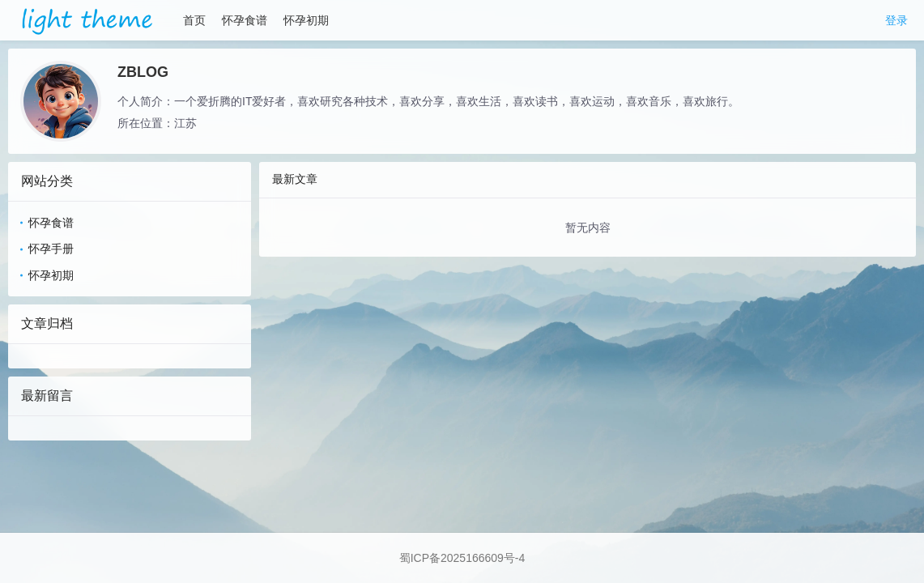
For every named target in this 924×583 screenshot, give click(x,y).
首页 (194, 20)
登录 (896, 20)
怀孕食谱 (245, 20)
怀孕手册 (51, 249)
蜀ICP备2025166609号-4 (462, 558)
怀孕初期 (306, 20)
